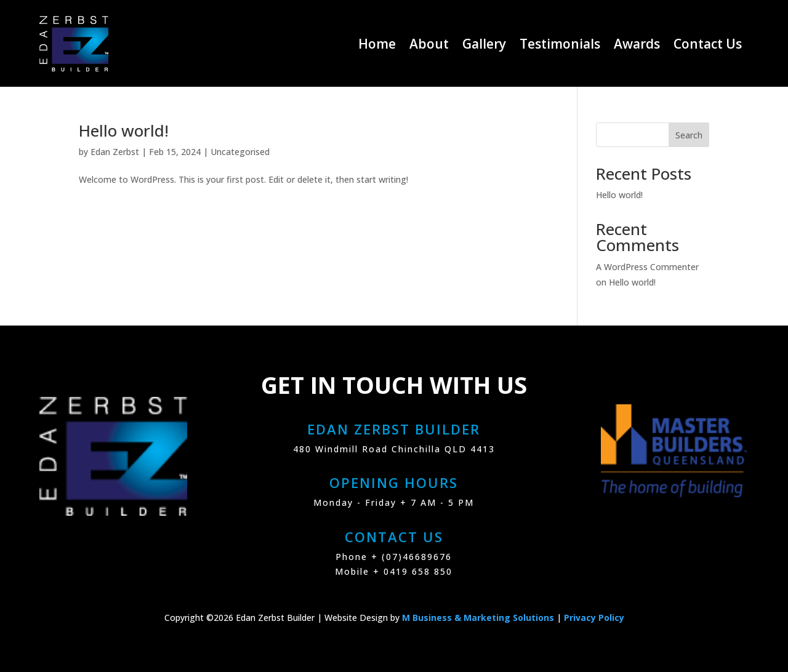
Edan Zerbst (115, 152)
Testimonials (560, 44)
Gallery (484, 44)
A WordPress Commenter (647, 267)
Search (689, 135)
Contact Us (708, 44)
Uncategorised (240, 152)
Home (377, 44)
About (429, 44)
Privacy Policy (594, 618)
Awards (637, 44)
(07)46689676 (417, 557)
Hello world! (124, 130)
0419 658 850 (418, 571)
